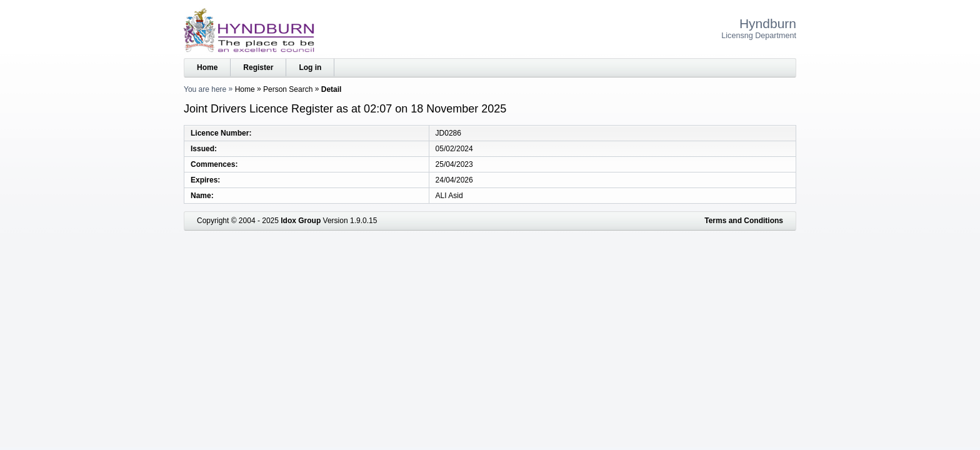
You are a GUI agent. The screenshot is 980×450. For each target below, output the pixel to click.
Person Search (288, 89)
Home (207, 67)
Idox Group (301, 221)
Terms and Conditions (744, 221)
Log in (310, 67)
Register (258, 67)
